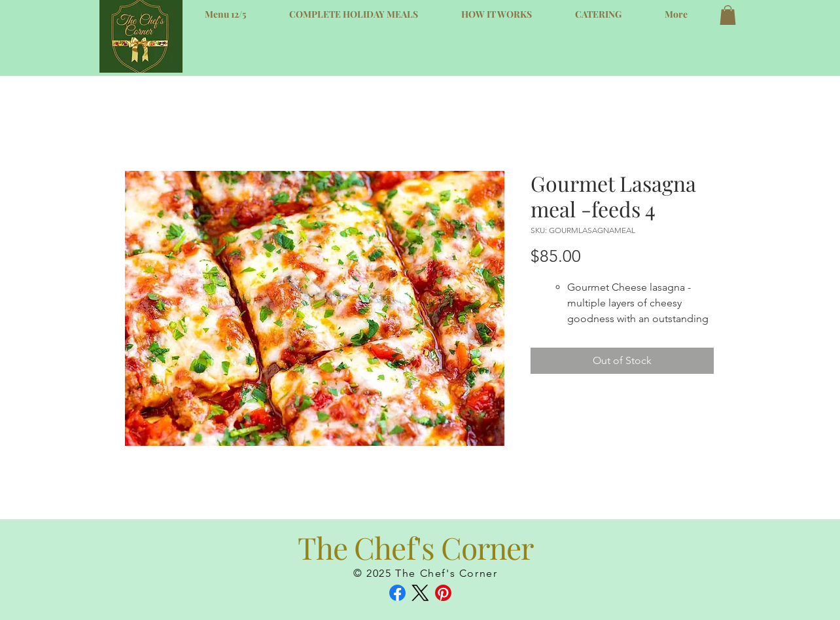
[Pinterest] (443, 593)
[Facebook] (397, 593)
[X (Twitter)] (420, 593)
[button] (728, 15)
